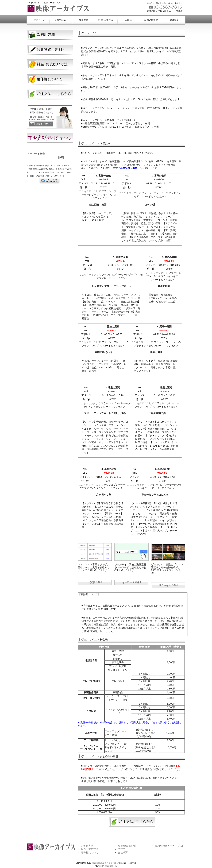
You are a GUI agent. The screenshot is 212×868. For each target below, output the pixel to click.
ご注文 (122, 849)
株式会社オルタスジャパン (104, 863)
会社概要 (123, 853)
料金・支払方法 (90, 849)
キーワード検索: (37, 154)
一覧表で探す (95, 582)
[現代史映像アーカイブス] (169, 846)
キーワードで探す (132, 582)
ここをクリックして (90, 191)
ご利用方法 (87, 846)
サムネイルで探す (169, 585)
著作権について (90, 853)
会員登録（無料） (128, 846)
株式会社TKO (111, 866)
